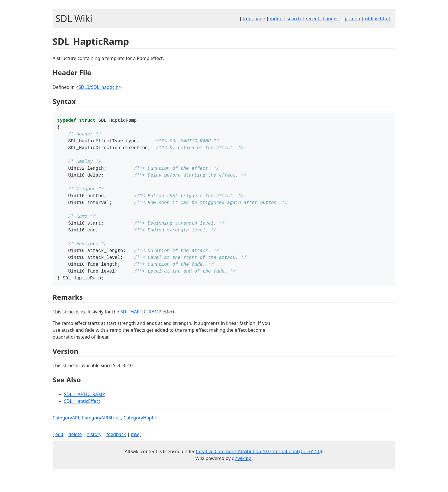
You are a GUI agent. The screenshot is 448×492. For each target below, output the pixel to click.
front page (254, 19)
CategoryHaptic (140, 431)
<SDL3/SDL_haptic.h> (98, 87)
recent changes (322, 19)
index (276, 19)
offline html (378, 19)
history (94, 448)
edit (59, 448)
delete (75, 448)
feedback (116, 448)
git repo (352, 19)
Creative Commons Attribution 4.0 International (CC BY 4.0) (259, 465)
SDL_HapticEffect (82, 415)
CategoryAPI (66, 431)
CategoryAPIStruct (101, 431)
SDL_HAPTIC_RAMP (141, 325)
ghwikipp (242, 472)
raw (135, 448)
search (294, 19)
